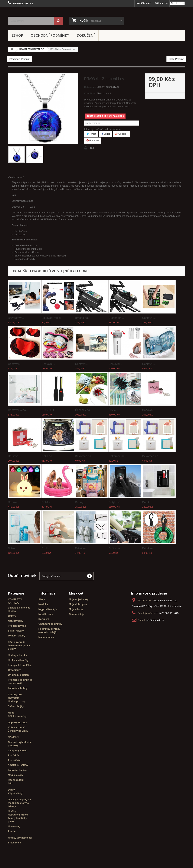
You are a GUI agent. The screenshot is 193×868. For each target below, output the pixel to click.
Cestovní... (149, 318)
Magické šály (15, 775)
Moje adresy (76, 609)
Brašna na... (83, 318)
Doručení (86, 35)
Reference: (90, 87)
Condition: (90, 93)
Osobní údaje (77, 614)
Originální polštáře (19, 675)
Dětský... (47, 502)
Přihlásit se (161, 3)
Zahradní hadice (17, 770)
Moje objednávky (79, 599)
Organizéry (14, 670)
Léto (10, 783)
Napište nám (144, 3)
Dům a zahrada (17, 642)
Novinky (43, 604)
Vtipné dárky (15, 793)
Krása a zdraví (16, 727)
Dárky (11, 790)
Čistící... (114, 410)
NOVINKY (13, 737)
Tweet (91, 134)
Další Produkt (176, 59)
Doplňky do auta (17, 722)
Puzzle (12, 831)
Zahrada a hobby (18, 688)
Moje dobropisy (78, 604)
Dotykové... (116, 502)
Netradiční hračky (18, 815)
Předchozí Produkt (20, 59)
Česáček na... (84, 410)
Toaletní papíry (17, 636)
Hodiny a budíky (17, 655)
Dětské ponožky (17, 716)
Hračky (12, 611)
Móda (11, 713)
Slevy (42, 599)
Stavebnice (14, 843)
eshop (17, 35)
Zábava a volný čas (19, 608)
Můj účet (76, 593)
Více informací (16, 177)
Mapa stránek (46, 637)
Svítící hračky (16, 631)
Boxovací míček (51, 318)
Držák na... (82, 548)
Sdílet (106, 134)
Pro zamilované (17, 626)
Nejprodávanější (48, 609)
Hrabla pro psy (16, 701)
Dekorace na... (84, 456)
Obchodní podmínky (50, 35)
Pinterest (93, 140)
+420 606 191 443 (169, 613)
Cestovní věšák (18, 410)
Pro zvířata (14, 760)
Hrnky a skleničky (18, 660)
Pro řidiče (14, 755)
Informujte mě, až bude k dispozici (103, 129)
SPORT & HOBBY (18, 765)
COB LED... (49, 410)
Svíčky (12, 649)
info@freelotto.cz (155, 620)
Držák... (147, 502)
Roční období (16, 780)
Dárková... (149, 410)
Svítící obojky (16, 706)
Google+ (121, 134)
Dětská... (13, 502)
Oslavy (12, 616)
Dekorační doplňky (19, 645)
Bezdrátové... (16, 318)
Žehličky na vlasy (18, 731)
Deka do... (48, 456)
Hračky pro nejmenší (20, 838)
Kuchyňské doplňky (20, 665)
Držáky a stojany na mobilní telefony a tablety (19, 803)
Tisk (92, 148)
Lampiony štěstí (17, 750)
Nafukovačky (15, 621)
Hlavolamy (14, 826)
